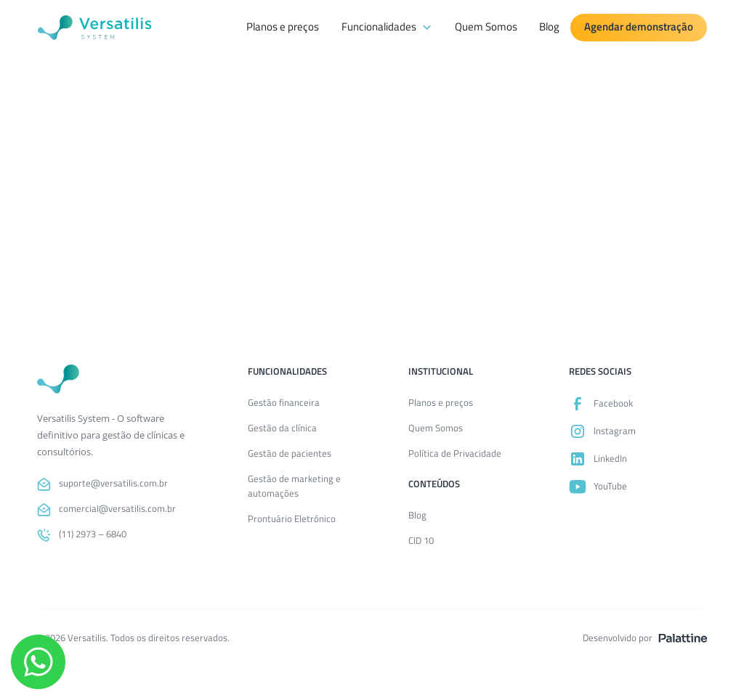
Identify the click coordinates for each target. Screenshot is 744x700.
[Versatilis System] (94, 28)
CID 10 (421, 540)
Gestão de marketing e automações (294, 485)
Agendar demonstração (639, 27)
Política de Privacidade (455, 452)
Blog (549, 27)
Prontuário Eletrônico (292, 518)
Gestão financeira (284, 402)
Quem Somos (486, 27)
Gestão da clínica (282, 427)
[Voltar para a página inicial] (58, 379)
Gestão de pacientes (290, 452)
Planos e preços (283, 27)
